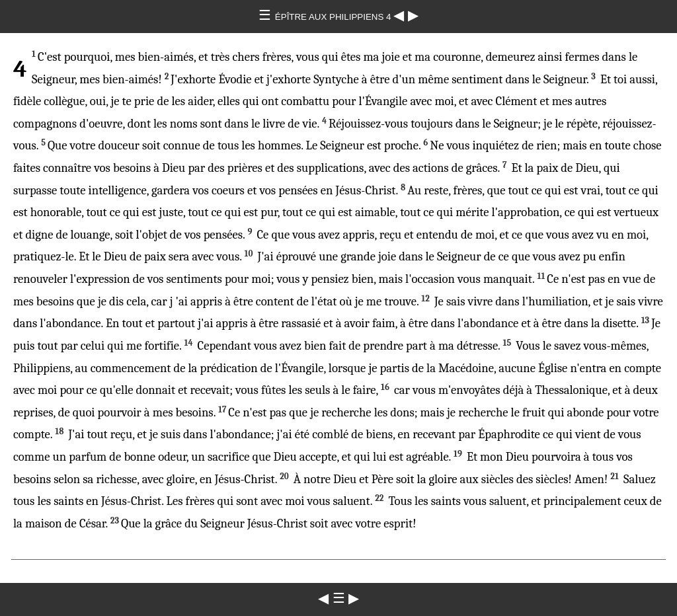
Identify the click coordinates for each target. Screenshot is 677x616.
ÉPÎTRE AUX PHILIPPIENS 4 (334, 17)
